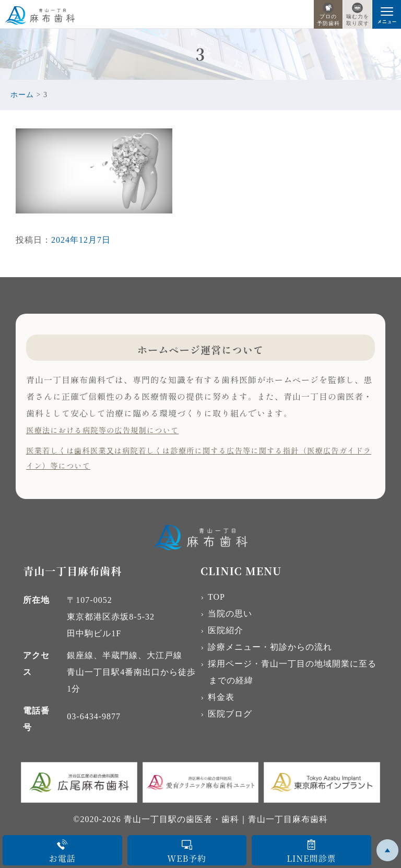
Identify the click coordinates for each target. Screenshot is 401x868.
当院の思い (230, 614)
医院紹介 (226, 630)
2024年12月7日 (81, 240)
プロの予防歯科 (328, 14)
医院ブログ (230, 714)
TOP (216, 597)
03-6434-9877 (94, 716)
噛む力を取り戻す (358, 14)
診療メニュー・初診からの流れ (270, 647)
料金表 (221, 697)
